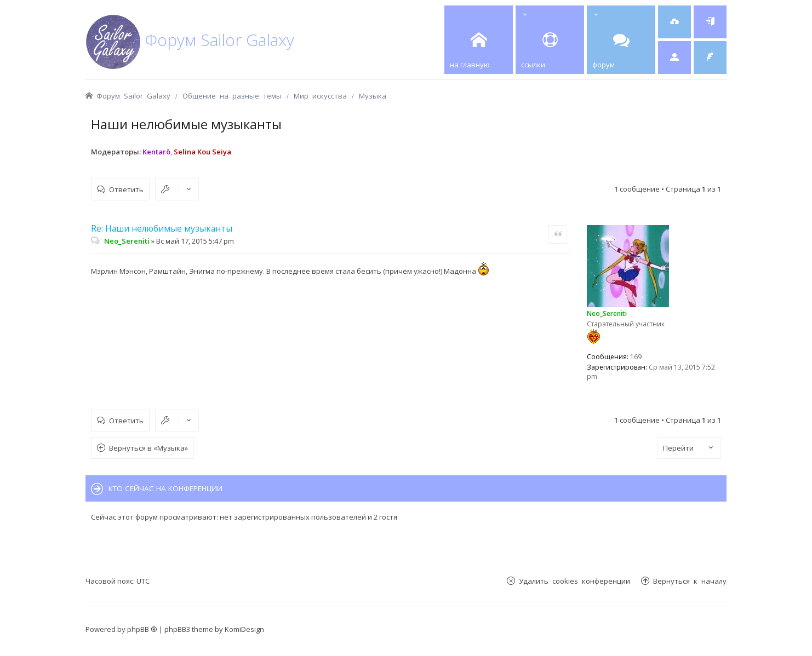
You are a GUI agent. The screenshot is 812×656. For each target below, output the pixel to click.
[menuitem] (674, 22)
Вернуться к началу (690, 581)
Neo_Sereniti (607, 313)
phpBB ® (142, 629)
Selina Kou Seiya (202, 152)
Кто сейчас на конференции (165, 488)
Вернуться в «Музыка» (148, 448)
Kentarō (156, 152)
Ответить (126, 189)
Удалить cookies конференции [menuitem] (574, 581)
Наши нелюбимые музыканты (186, 124)
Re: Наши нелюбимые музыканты (162, 228)
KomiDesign (244, 629)
